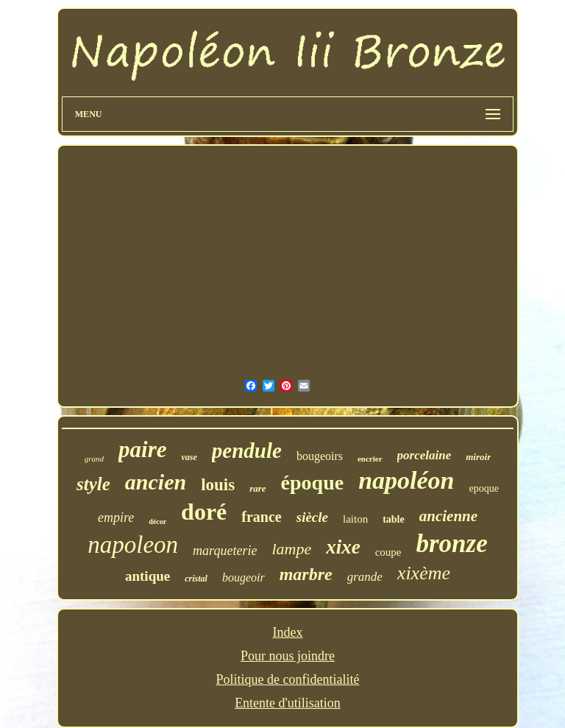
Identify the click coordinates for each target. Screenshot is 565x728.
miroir (478, 457)
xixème (424, 573)
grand (94, 459)
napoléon (406, 480)
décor (157, 522)
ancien (156, 482)
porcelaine (424, 455)
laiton (355, 519)
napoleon (133, 545)
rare (257, 488)
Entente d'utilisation (288, 703)
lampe (291, 549)
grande (365, 577)
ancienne (448, 516)
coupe (388, 552)
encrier (370, 459)
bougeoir (244, 577)
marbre (306, 574)
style (93, 484)
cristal (196, 579)
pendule (247, 450)
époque (313, 483)
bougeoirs (320, 456)
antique (148, 576)
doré (204, 512)
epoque (484, 488)
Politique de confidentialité (288, 679)
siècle (312, 517)
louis (218, 485)
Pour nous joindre (288, 656)
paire (142, 449)
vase (189, 457)
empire (116, 517)
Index (288, 632)
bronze (451, 544)
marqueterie (225, 551)
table (394, 519)
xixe (343, 547)
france (261, 517)
